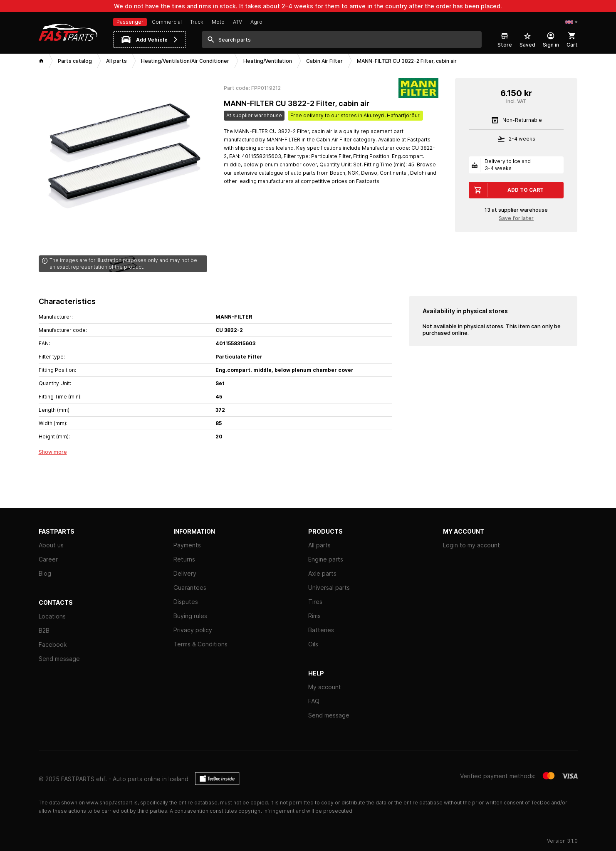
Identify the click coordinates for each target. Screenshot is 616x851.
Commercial (167, 22)
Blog (45, 573)
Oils (313, 644)
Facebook (53, 644)
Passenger (130, 22)
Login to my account (471, 545)
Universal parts (329, 588)
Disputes (186, 602)
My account (325, 687)
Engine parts (326, 559)
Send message (59, 659)
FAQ (314, 701)
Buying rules (190, 616)
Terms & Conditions (200, 644)
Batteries (321, 630)
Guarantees (190, 588)
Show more (53, 452)
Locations (52, 616)
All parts (319, 545)
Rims (314, 616)
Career (48, 559)
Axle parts (322, 573)
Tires (315, 602)
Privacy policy (193, 630)
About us (51, 545)
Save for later (516, 218)
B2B (44, 630)
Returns (184, 559)
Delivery (185, 573)
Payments (187, 545)
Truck (197, 22)
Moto (218, 22)
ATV (237, 22)
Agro (256, 22)
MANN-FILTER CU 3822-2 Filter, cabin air (297, 103)
